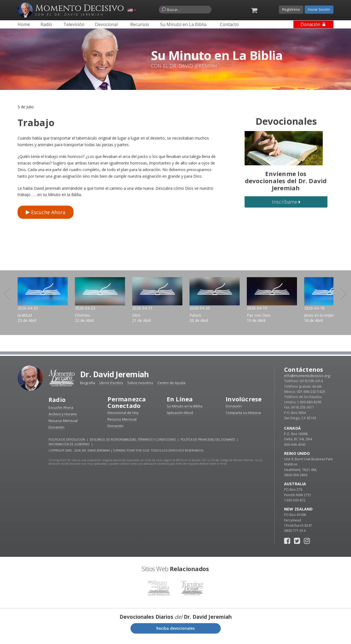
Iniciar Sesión (319, 9)
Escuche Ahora (46, 212)
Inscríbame (286, 202)
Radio (57, 405)
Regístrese (291, 9)
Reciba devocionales (175, 633)
